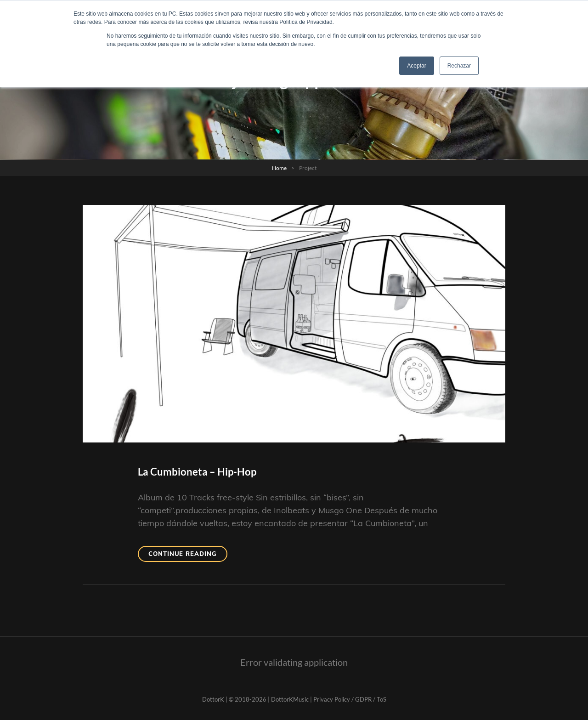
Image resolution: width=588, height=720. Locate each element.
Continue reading (188, 555)
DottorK (213, 699)
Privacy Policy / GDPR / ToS (350, 699)
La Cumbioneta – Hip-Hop (197, 472)
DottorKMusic (290, 699)
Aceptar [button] (416, 66)
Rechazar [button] (459, 66)
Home (279, 168)
